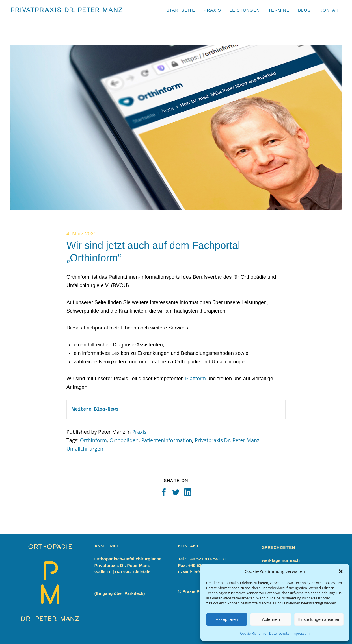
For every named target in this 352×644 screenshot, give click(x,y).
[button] (341, 571)
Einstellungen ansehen (319, 619)
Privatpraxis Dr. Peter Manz (227, 440)
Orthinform (93, 440)
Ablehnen (271, 619)
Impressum (301, 633)
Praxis (139, 432)
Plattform (196, 379)
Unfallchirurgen (85, 449)
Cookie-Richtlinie (253, 633)
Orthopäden (124, 440)
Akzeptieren (227, 619)
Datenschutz (279, 633)
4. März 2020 (81, 234)
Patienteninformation (167, 440)
